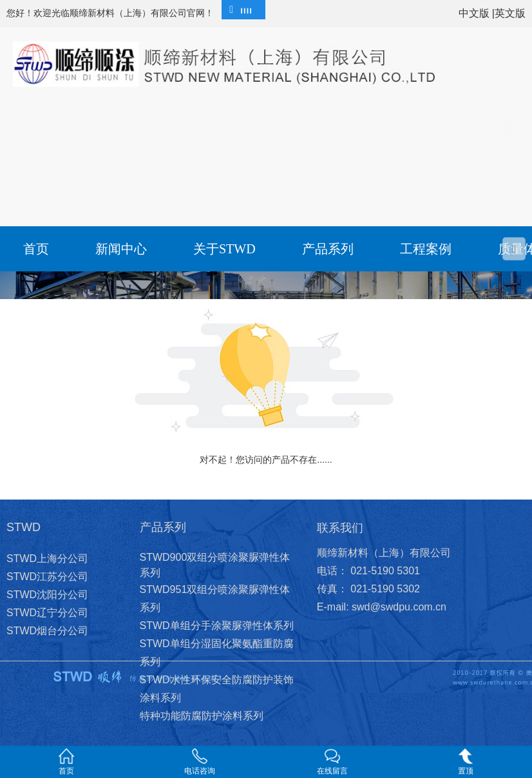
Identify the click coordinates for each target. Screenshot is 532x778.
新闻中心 (121, 249)
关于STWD (224, 249)
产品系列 (328, 249)
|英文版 (509, 13)
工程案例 (426, 249)
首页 (36, 249)
